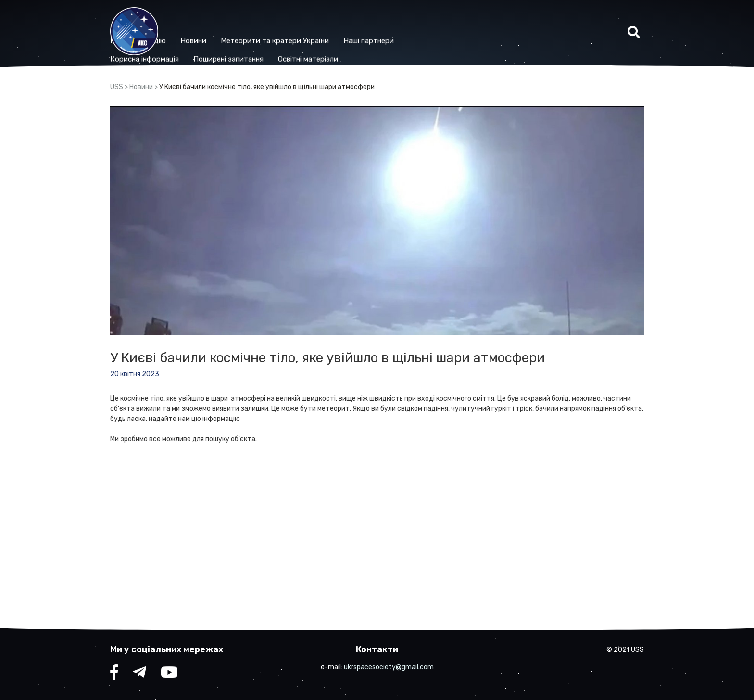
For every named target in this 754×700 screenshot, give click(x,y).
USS (117, 87)
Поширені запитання (291, 41)
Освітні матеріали (371, 41)
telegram (139, 675)
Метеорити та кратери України (337, 23)
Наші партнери (431, 23)
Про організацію (201, 23)
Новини (256, 23)
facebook (114, 675)
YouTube (169, 675)
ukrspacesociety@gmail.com (389, 667)
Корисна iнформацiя (207, 41)
